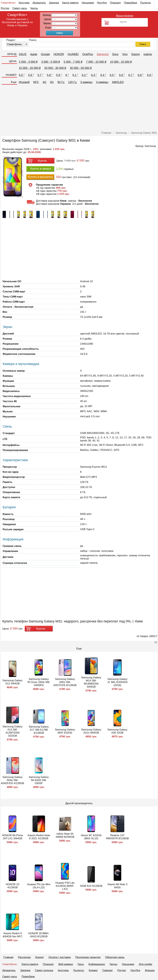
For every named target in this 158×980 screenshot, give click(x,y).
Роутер (5, 8)
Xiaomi (136, 54)
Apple (34, 54)
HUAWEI (73, 54)
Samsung (103, 54)
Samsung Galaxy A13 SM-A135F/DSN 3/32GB (12, 731)
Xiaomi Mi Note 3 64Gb (117, 886)
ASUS (23, 54)
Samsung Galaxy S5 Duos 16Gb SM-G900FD (39, 682)
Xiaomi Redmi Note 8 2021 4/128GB (39, 837)
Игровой (24, 82)
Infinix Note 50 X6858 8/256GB (65, 835)
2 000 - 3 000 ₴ (28, 62)
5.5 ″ (22, 75)
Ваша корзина (125, 16)
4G (44, 82)
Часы (81, 964)
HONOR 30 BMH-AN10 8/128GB (39, 935)
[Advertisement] (79, 108)
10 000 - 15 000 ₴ (121, 62)
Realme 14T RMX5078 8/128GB (117, 837)
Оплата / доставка (60, 957)
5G (52, 82)
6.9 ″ (150, 75)
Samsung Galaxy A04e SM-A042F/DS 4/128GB (12, 780)
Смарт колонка (44, 970)
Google (45, 54)
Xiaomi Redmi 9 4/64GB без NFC (12, 935)
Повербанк (130, 3)
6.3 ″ (94, 75)
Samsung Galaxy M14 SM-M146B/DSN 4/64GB (91, 682)
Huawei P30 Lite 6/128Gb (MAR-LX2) (65, 886)
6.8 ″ (141, 75)
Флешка (150, 970)
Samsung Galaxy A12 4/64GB (12, 682)
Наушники (88, 3)
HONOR (59, 54)
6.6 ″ (122, 75)
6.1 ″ (75, 75)
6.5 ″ (112, 75)
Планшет (115, 3)
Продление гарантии (88, 957)
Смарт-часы (20, 8)
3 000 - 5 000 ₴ (51, 62)
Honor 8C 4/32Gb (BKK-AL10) (91, 837)
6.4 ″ (103, 75)
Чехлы (34, 8)
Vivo (125, 54)
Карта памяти (70, 3)
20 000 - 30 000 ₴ (55, 68)
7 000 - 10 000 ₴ (96, 62)
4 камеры (102, 82)
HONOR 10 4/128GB (13, 886)
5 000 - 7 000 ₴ (73, 62)
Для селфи (146, 964)
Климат (93, 970)
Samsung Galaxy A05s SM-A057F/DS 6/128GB (65, 682)
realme (148, 54)
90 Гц (61, 82)
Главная (8, 957)
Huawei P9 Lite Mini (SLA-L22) (39, 886)
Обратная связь (115, 957)
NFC (36, 82)
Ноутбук (102, 3)
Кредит (40, 957)
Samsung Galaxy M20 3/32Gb (65, 731)
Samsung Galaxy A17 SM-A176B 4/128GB (39, 730)
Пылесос (146, 3)
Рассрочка (24, 957)
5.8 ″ (50, 75)
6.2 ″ (85, 75)
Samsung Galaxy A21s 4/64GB (91, 731)
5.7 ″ (40, 75)
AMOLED (118, 82)
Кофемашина (97, 964)
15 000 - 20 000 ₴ (30, 68)
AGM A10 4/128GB (91, 886)
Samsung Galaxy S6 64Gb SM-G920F (39, 780)
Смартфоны (8, 3)
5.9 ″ (59, 75)
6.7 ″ (131, 75)
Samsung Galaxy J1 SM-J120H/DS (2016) (117, 682)
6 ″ (67, 75)
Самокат (108, 970)
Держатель (39, 3)
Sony (115, 54)
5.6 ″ (31, 75)
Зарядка (54, 3)
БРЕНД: (12, 54)
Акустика (24, 3)
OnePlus (88, 54)
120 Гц (72, 82)
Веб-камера (66, 964)
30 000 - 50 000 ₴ (81, 68)
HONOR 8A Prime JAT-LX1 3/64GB (13, 837)
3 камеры (86, 82)
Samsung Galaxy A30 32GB (117, 731)
